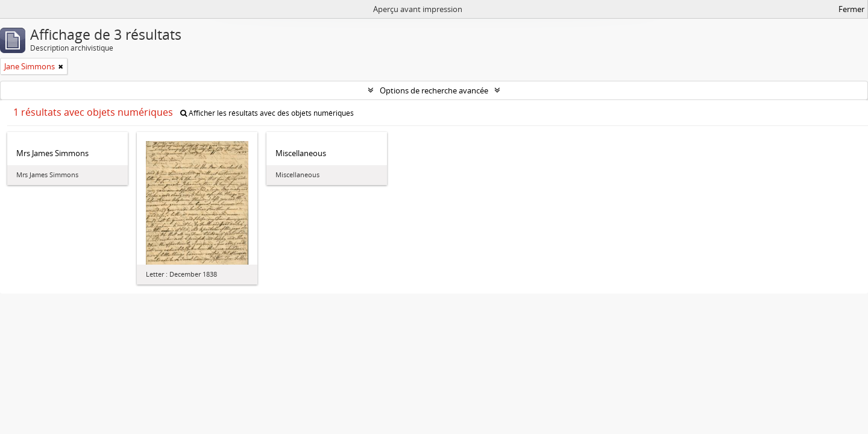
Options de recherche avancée (434, 90)
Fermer (851, 9)
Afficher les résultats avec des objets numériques (267, 113)
